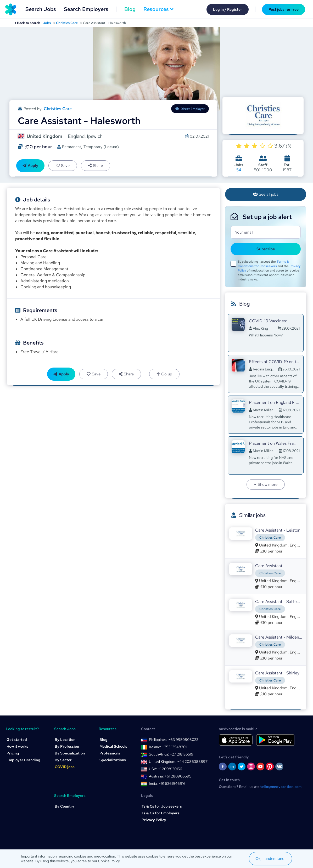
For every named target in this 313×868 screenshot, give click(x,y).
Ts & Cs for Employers (161, 813)
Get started (17, 740)
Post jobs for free (284, 9)
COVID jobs (65, 767)
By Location (65, 740)
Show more (266, 484)
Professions (110, 753)
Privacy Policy (154, 820)
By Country (65, 806)
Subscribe (266, 249)
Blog (130, 9)
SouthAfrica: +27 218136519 (171, 754)
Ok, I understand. (270, 859)
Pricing (13, 753)
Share (96, 166)
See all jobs (266, 194)
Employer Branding (23, 760)
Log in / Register (228, 9)
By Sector (63, 760)
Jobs (47, 23)
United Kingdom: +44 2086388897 (178, 762)
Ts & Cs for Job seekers (162, 806)
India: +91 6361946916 (167, 784)
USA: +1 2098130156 (166, 769)
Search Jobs (41, 9)
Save (63, 166)
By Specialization (70, 753)
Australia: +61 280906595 (170, 776)
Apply (30, 166)
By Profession (67, 746)
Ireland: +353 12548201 (168, 747)
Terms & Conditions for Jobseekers (263, 264)
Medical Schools (113, 746)
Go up (164, 374)
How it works (17, 746)
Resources (158, 9)
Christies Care (67, 23)
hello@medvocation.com (281, 787)
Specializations (113, 760)
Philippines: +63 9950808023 (174, 740)
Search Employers (86, 9)
